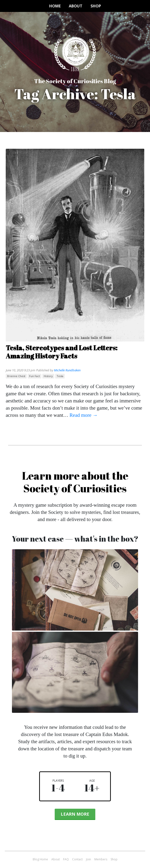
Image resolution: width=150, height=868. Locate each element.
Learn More (75, 814)
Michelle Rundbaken (67, 370)
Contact (77, 859)
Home (55, 6)
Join (88, 859)
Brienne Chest (16, 376)
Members (101, 859)
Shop (96, 6)
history (48, 376)
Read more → (84, 415)
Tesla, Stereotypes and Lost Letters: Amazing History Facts (62, 352)
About (76, 6)
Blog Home (40, 859)
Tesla (60, 376)
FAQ (66, 859)
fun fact (35, 376)
